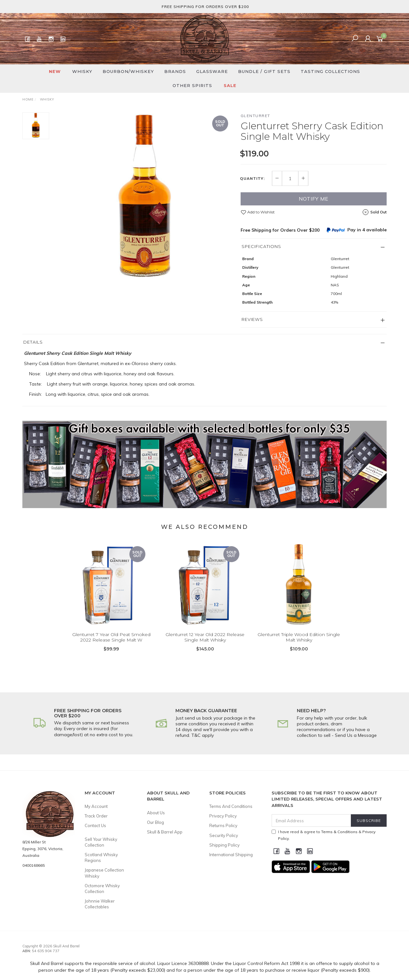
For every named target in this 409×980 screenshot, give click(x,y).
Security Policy (224, 835)
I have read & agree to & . (324, 835)
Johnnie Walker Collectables (100, 904)
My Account (96, 806)
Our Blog (155, 822)
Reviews (252, 319)
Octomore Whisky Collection (102, 888)
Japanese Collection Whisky (104, 873)
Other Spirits (192, 85)
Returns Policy (223, 825)
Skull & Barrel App (165, 832)
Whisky (82, 71)
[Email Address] (311, 821)
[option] (145, 199)
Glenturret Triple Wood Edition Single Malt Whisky (299, 645)
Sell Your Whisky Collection (101, 842)
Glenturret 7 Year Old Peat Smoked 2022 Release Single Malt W (111, 645)
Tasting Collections (330, 71)
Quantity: (252, 179)
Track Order (96, 816)
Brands (175, 71)
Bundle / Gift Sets (264, 71)
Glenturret (255, 116)
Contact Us (95, 825)
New (55, 71)
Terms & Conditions (339, 832)
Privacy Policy (223, 816)
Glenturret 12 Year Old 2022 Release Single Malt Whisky (205, 645)
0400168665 (34, 865)
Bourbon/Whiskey (128, 71)
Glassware (212, 71)
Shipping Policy (224, 845)
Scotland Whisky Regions (101, 857)
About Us (156, 813)
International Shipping (231, 855)
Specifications (261, 246)
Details (33, 342)
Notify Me (314, 199)
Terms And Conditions (231, 806)
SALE (230, 85)
